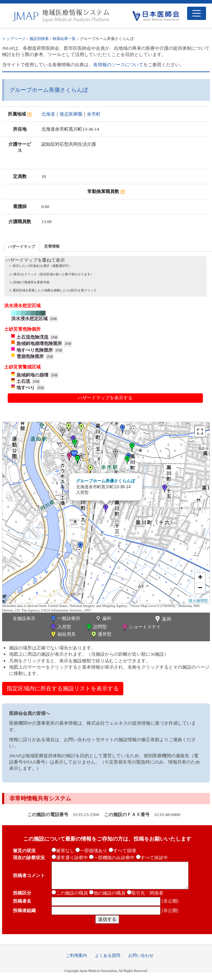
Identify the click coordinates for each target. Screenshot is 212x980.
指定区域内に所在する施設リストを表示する (63, 688)
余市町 (94, 114)
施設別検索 (39, 39)
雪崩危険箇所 (30, 356)
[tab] (22, 246)
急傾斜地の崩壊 (32, 375)
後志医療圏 (71, 114)
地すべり (26, 388)
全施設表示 (24, 618)
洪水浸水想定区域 (29, 319)
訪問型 (96, 627)
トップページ (14, 39)
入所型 (60, 627)
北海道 (48, 114)
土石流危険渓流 (32, 337)
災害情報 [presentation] (52, 246)
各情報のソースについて (118, 65)
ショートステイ (141, 627)
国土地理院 (198, 601)
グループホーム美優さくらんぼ (105, 481)
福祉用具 (63, 635)
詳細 (54, 319)
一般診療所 (65, 619)
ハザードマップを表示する (105, 398)
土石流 (23, 381)
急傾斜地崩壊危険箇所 (39, 343)
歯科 (103, 619)
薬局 (162, 620)
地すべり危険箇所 (35, 350)
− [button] (200, 588)
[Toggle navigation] (197, 13)
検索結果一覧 (64, 39)
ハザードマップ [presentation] (22, 247)
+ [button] (200, 578)
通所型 (101, 635)
